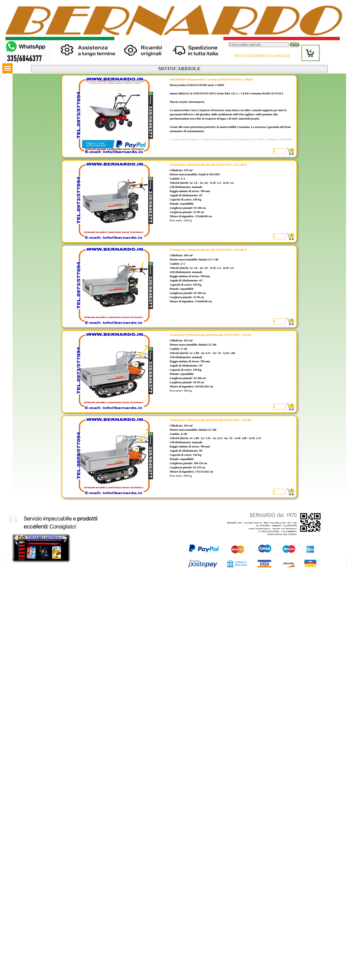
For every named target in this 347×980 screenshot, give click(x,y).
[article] (179, 116)
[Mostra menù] (7, 68)
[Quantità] (279, 151)
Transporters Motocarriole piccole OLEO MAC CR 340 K (208, 165)
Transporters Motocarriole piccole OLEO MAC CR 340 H (208, 250)
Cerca (295, 45)
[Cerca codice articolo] (259, 45)
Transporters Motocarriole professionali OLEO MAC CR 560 (211, 420)
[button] (26, 42)
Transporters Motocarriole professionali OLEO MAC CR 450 (211, 335)
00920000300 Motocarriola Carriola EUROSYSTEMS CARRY (211, 79)
